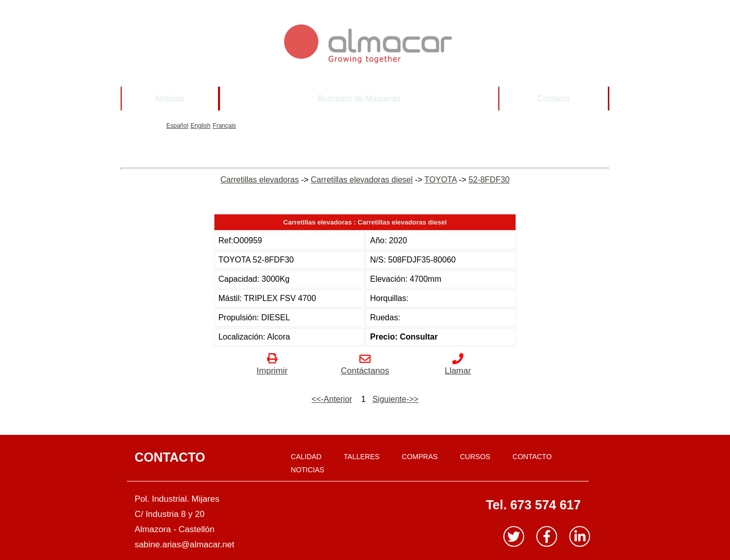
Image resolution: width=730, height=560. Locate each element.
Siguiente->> (396, 399)
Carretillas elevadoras (260, 180)
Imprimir (272, 366)
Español (177, 126)
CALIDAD (306, 457)
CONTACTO (532, 457)
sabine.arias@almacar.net (184, 545)
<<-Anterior (332, 399)
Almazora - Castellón (174, 529)
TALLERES (362, 457)
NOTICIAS (308, 470)
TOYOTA (440, 180)
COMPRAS (420, 457)
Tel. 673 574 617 (533, 505)
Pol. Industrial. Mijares (177, 499)
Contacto (554, 99)
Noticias (170, 99)
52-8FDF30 (489, 180)
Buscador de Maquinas (359, 99)
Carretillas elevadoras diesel (362, 180)
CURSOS (475, 457)
